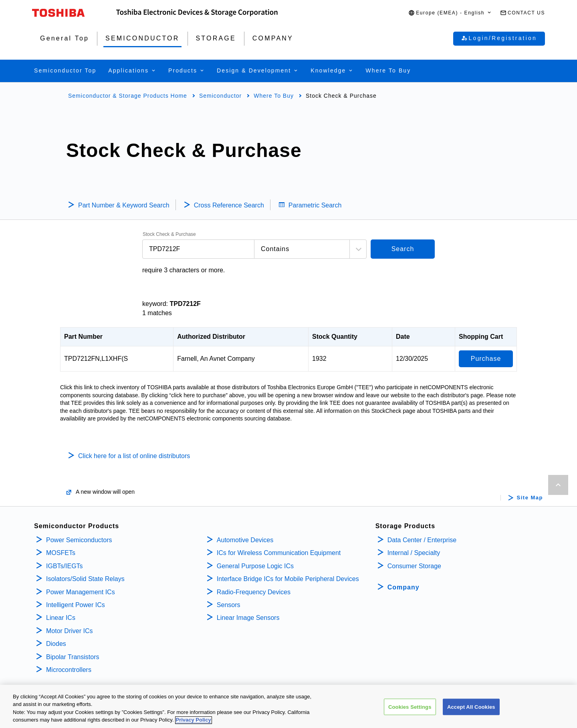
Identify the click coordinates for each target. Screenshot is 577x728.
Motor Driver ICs (69, 631)
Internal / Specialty (414, 553)
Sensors (229, 605)
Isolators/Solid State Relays (85, 579)
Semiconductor (220, 96)
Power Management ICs (81, 592)
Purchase (486, 359)
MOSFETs (61, 553)
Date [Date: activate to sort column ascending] (403, 337)
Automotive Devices (245, 540)
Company (403, 587)
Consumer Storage (414, 566)
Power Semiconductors (79, 540)
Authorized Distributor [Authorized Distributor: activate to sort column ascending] (211, 337)
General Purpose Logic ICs (255, 566)
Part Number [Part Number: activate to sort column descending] (83, 337)
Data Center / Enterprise (422, 540)
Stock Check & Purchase (169, 234)
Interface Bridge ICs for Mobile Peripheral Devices (288, 579)
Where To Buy (274, 96)
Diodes (56, 644)
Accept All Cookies (471, 713)
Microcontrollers (69, 670)
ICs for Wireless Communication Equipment (279, 553)
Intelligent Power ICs (76, 605)
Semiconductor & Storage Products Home (128, 96)
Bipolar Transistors (73, 657)
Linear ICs (61, 618)
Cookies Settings (410, 713)
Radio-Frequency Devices (254, 592)
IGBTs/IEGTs (65, 566)
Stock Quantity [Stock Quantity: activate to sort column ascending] (335, 337)
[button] (450, 13)
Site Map (530, 498)
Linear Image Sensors (248, 618)
